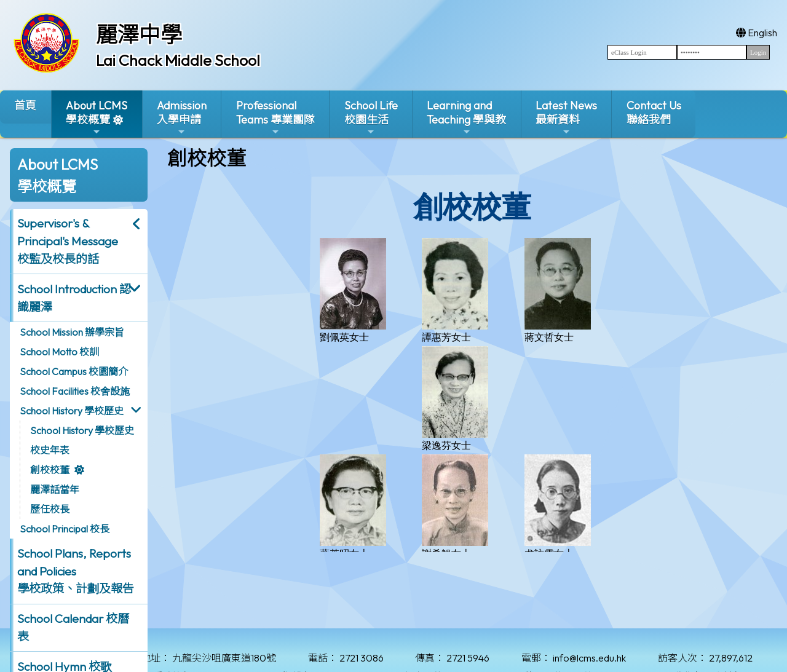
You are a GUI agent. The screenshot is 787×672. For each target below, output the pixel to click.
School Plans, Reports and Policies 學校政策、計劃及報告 (76, 571)
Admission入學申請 (182, 118)
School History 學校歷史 (72, 411)
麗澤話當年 (55, 489)
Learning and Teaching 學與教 (466, 118)
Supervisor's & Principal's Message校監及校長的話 (68, 241)
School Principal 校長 (65, 529)
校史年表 (50, 450)
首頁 (25, 105)
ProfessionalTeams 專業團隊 (275, 118)
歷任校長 (50, 509)
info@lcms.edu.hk (589, 658)
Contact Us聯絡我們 (654, 113)
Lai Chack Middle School (178, 60)
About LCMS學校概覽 (97, 118)
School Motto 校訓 (59, 352)
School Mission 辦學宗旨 (72, 332)
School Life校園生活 (371, 118)
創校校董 (50, 470)
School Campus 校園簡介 (74, 371)
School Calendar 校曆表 (73, 627)
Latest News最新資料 (566, 118)
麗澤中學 (139, 34)
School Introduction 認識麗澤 (74, 298)
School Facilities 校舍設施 (75, 391)
